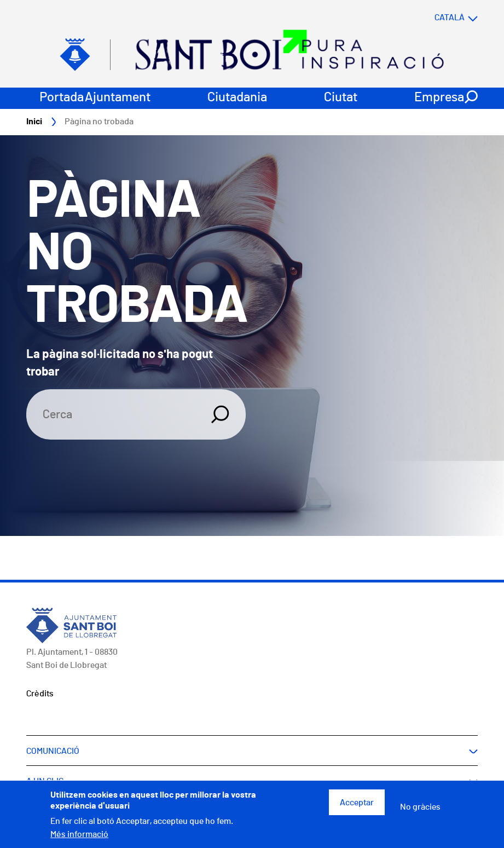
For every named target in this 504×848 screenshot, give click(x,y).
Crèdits (40, 694)
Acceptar (357, 803)
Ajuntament (118, 98)
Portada (62, 98)
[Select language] (435, 18)
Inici (34, 122)
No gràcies (420, 807)
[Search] (112, 415)
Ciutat (341, 98)
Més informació (79, 834)
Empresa (439, 98)
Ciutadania (237, 98)
